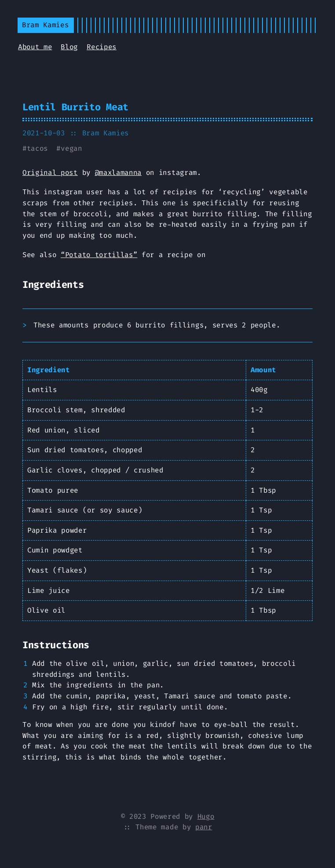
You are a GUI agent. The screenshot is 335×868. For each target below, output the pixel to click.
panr (204, 827)
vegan (71, 148)
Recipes (102, 47)
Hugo (206, 816)
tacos (37, 148)
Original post (50, 173)
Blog (69, 47)
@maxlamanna (118, 173)
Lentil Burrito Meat (75, 107)
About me (35, 47)
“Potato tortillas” (99, 255)
